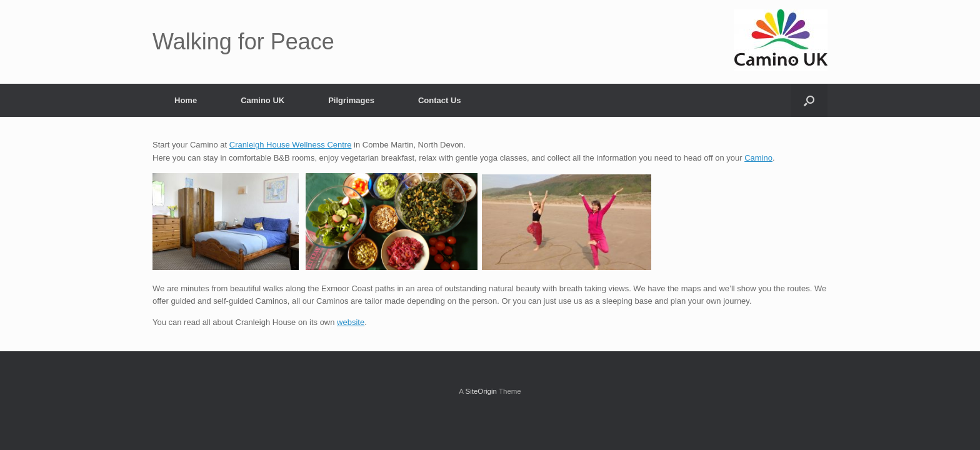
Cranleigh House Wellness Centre (291, 145)
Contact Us (440, 100)
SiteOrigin (481, 391)
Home (186, 100)
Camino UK (262, 100)
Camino (758, 158)
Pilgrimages (351, 100)
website (351, 322)
